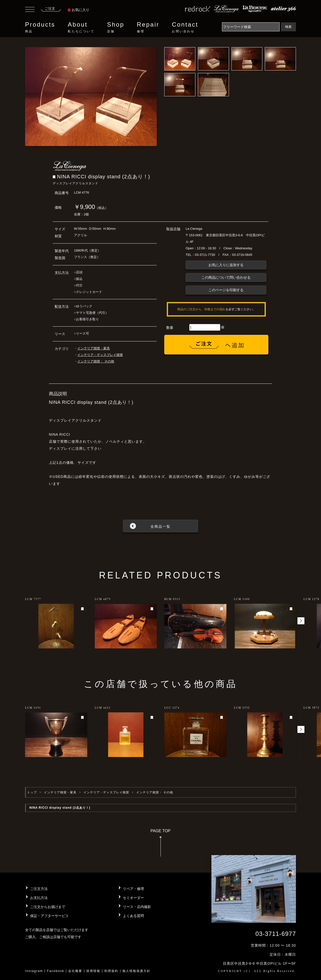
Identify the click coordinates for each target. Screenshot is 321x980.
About (81, 27)
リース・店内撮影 (137, 907)
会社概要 (75, 971)
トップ (32, 792)
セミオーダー (133, 898)
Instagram (34, 971)
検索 (288, 27)
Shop (116, 27)
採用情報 (93, 971)
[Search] (251, 27)
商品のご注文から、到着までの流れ (201, 309)
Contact (185, 27)
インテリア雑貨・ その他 (96, 361)
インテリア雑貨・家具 (94, 348)
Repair (148, 27)
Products (40, 27)
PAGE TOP (160, 844)
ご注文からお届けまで (48, 907)
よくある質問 (133, 916)
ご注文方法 (39, 889)
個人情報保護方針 (136, 971)
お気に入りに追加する (226, 265)
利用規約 (111, 971)
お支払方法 (39, 898)
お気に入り (78, 10)
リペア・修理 (133, 889)
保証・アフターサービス (49, 916)
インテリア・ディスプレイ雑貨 (100, 355)
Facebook (56, 971)
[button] (301, 621)
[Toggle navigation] (30, 10)
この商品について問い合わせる (226, 277)
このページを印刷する (226, 290)
